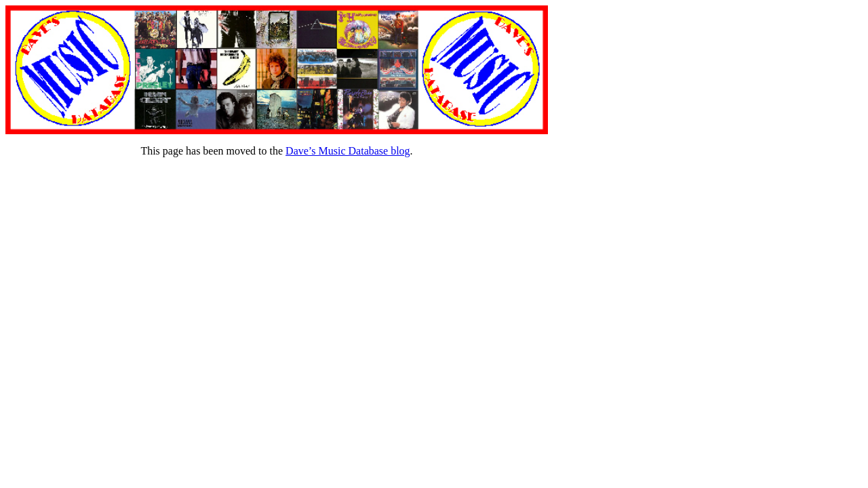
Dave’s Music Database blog (348, 151)
